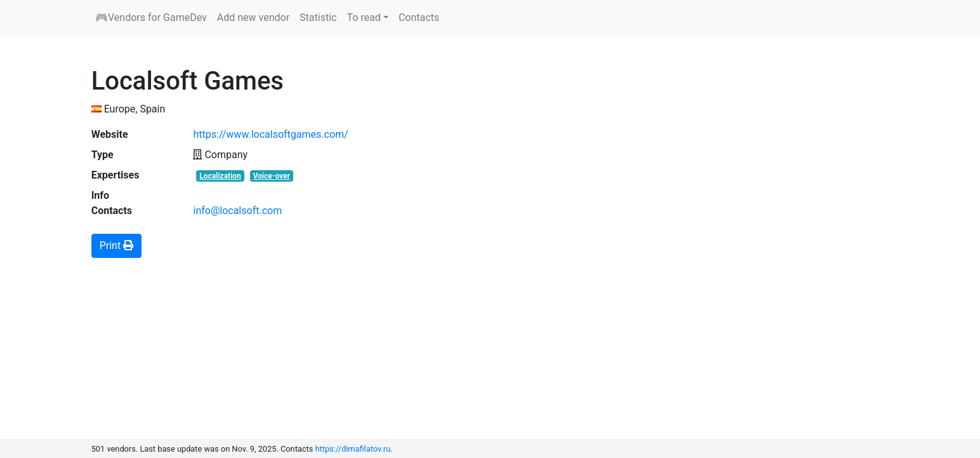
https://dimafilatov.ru (353, 449)
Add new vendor (253, 17)
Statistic (318, 17)
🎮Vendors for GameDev (151, 17)
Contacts (419, 17)
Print (116, 246)
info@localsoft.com (237, 211)
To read (363, 17)
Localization (220, 176)
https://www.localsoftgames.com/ (270, 134)
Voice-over (271, 176)
